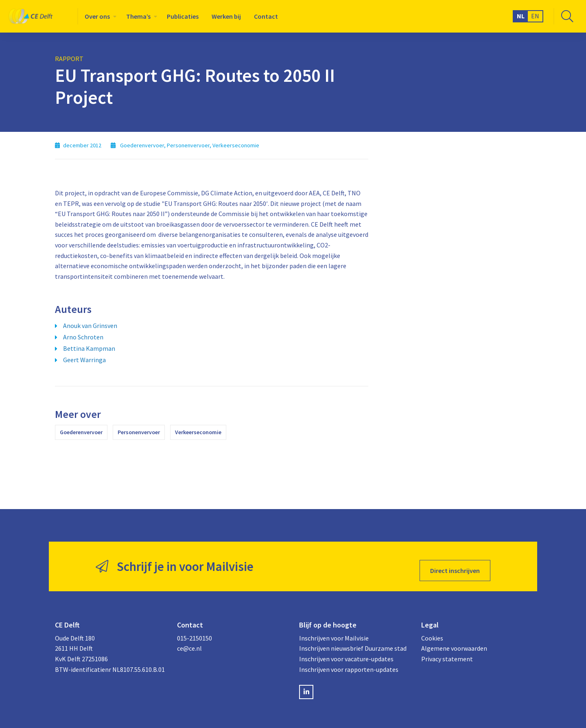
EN (535, 16)
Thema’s (138, 16)
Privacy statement (447, 651)
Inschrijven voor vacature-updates (346, 651)
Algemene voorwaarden (454, 641)
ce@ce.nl (189, 641)
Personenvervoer (139, 432)
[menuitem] (99, 16)
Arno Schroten (83, 337)
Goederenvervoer (81, 432)
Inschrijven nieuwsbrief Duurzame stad (353, 641)
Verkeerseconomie (198, 432)
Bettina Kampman (89, 348)
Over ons (97, 16)
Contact (266, 16)
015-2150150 (195, 630)
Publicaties (183, 16)
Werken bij (226, 16)
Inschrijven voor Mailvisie (334, 630)
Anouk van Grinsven (90, 326)
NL (521, 16)
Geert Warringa (84, 360)
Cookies (432, 630)
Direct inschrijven (455, 562)
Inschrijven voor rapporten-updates (349, 661)
